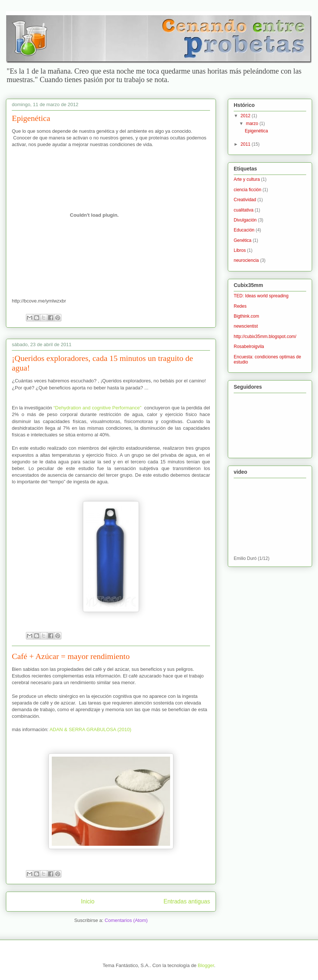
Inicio (88, 901)
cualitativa (243, 210)
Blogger (206, 965)
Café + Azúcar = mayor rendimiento (71, 656)
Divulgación (245, 220)
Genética (243, 240)
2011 (246, 144)
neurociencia (246, 260)
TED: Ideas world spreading (261, 296)
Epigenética (31, 118)
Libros (240, 250)
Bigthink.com (246, 316)
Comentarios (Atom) (126, 920)
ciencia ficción (248, 190)
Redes (240, 306)
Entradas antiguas (187, 901)
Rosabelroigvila (249, 347)
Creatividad (245, 200)
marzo (253, 124)
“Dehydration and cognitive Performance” (98, 408)
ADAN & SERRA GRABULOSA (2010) (90, 729)
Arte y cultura (247, 179)
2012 (246, 116)
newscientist (246, 326)
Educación (244, 230)
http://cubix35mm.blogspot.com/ (265, 337)
